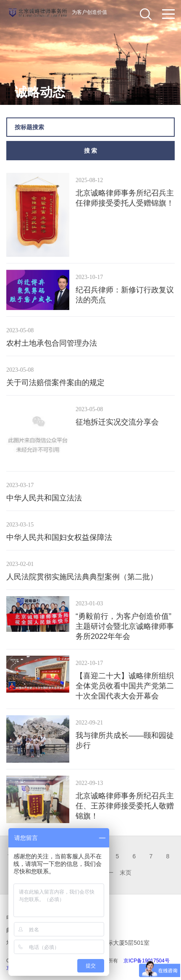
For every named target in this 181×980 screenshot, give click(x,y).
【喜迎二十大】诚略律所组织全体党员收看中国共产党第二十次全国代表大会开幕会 (125, 686)
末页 (126, 873)
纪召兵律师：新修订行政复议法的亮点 (125, 295)
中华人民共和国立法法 (44, 498)
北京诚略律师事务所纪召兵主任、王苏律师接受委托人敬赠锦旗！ (125, 806)
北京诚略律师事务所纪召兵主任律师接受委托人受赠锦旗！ (125, 198)
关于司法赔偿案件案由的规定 (55, 383)
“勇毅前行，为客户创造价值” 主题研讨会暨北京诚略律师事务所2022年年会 (125, 626)
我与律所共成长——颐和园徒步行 (125, 740)
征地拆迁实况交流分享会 (117, 422)
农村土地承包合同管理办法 (52, 343)
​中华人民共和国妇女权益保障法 (59, 537)
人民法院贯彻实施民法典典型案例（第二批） (82, 577)
